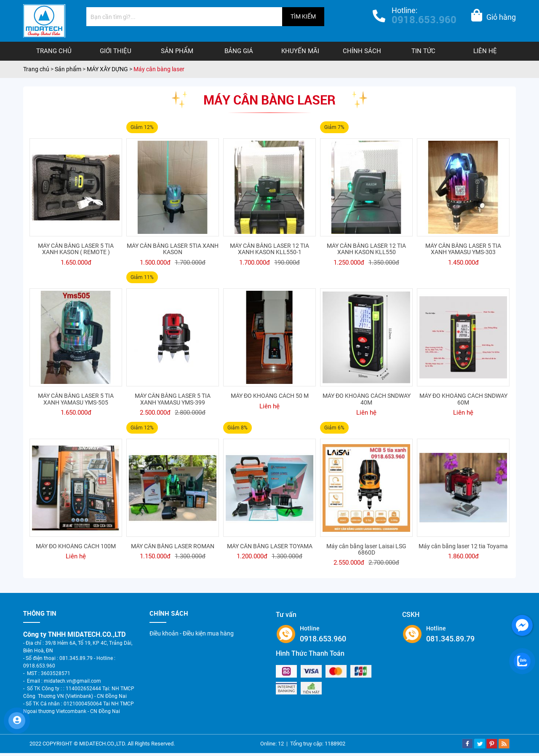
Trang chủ (54, 51)
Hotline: (424, 16)
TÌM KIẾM (303, 16)
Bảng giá (239, 51)
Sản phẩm (177, 51)
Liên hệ (485, 51)
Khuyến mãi (300, 51)
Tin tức (423, 51)
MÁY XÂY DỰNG (107, 69)
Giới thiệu (116, 51)
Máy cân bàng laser (159, 69)
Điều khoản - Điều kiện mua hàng (192, 633)
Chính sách (362, 51)
